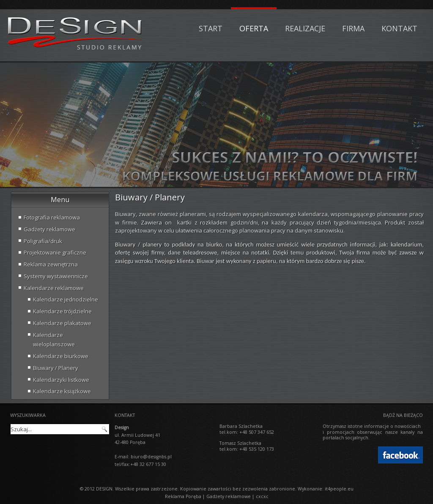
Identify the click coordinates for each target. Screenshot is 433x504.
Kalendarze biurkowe (61, 356)
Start (211, 28)
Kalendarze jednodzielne (66, 299)
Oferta (254, 28)
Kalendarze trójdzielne (62, 311)
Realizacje (305, 28)
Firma (353, 28)
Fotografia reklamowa (52, 217)
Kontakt (399, 28)
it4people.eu (339, 489)
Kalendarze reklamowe (54, 288)
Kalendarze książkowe (62, 391)
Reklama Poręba (183, 496)
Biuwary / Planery (56, 368)
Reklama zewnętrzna (51, 264)
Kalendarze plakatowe (62, 323)
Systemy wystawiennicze (56, 276)
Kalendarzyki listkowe (61, 380)
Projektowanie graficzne (55, 252)
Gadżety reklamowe (49, 229)
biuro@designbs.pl (151, 457)
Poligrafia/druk (43, 241)
